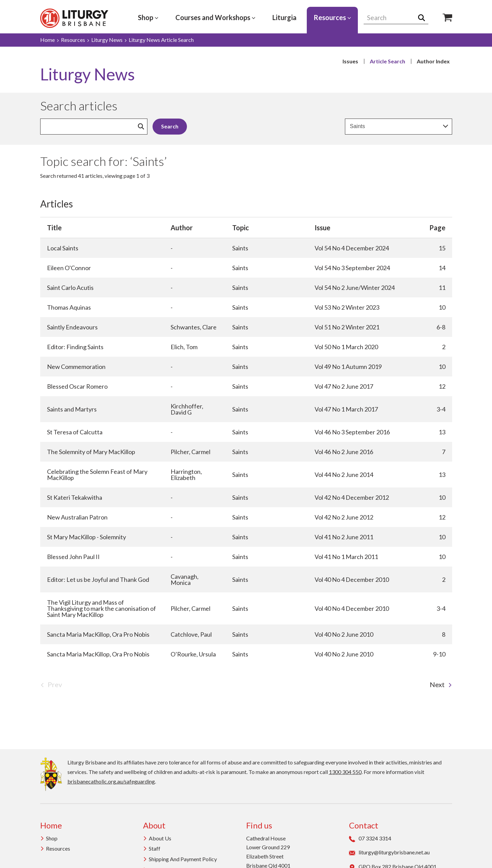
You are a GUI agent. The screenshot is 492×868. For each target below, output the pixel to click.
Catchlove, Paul (191, 634)
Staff (152, 848)
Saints (240, 248)
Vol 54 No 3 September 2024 (352, 268)
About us (157, 838)
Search (424, 18)
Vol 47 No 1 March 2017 (346, 409)
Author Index (433, 61)
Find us (259, 825)
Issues (350, 61)
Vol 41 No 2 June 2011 (344, 537)
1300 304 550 (345, 772)
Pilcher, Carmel (191, 452)
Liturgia (284, 17)
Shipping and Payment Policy (180, 859)
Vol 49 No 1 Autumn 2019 (348, 367)
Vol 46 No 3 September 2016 (352, 432)
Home (47, 40)
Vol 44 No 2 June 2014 (344, 475)
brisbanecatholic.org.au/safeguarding (111, 781)
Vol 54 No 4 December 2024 (352, 248)
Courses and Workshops (215, 17)
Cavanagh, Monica (185, 579)
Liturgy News (107, 40)
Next (441, 684)
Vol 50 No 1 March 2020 (346, 347)
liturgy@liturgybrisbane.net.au (389, 852)
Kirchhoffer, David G (187, 409)
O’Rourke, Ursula (193, 654)
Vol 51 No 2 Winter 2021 (347, 327)
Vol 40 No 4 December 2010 (352, 579)
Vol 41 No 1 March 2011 (346, 557)
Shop (148, 17)
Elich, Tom (184, 347)
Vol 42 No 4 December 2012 (352, 497)
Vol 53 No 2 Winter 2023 (347, 307)
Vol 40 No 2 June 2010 (344, 634)
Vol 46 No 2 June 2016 (344, 452)
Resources (332, 17)
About (154, 825)
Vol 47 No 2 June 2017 (344, 386)
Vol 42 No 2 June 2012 (344, 517)
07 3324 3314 (370, 839)
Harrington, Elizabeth (186, 475)
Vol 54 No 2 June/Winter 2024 (355, 288)
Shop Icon (447, 18)
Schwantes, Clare (194, 327)
